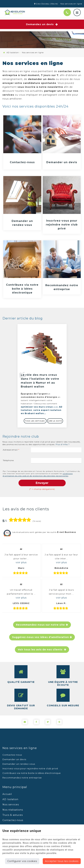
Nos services (11, 805)
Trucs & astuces (13, 815)
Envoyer (42, 483)
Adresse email (11, 450)
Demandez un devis (42, 24)
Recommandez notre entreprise (62, 287)
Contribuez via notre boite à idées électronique (22, 289)
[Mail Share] (25, 722)
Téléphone (8, 460)
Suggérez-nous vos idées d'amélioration (41, 637)
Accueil (7, 794)
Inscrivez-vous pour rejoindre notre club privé (62, 225)
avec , (42, 410)
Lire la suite (55, 421)
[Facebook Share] (36, 722)
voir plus (21, 562)
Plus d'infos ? (63, 444)
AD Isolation (11, 53)
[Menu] (77, 12)
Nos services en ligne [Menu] (20, 748)
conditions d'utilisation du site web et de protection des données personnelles (38, 475)
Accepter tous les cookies (62, 861)
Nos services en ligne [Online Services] (71, 4)
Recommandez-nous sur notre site (40, 625)
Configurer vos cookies (22, 861)
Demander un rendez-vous (22, 223)
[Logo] (15, 12)
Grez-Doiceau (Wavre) (46, 4)
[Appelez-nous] (67, 12)
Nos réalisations (13, 810)
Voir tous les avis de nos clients (41, 650)
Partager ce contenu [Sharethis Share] (59, 722)
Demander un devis (62, 162)
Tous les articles (35, 421)
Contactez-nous (22, 162)
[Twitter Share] (48, 722)
